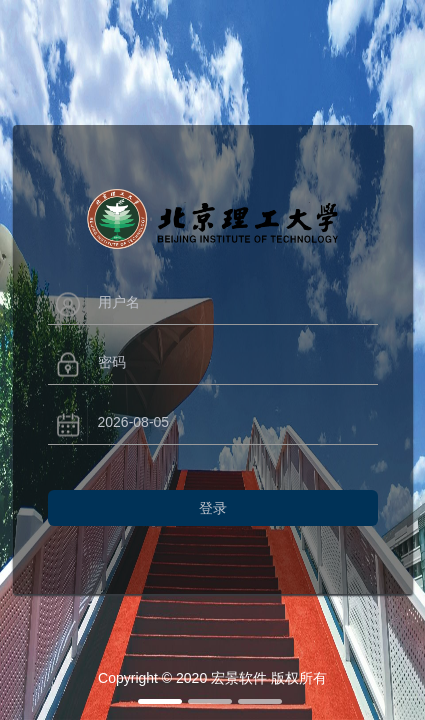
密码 (112, 362)
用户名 (119, 302)
